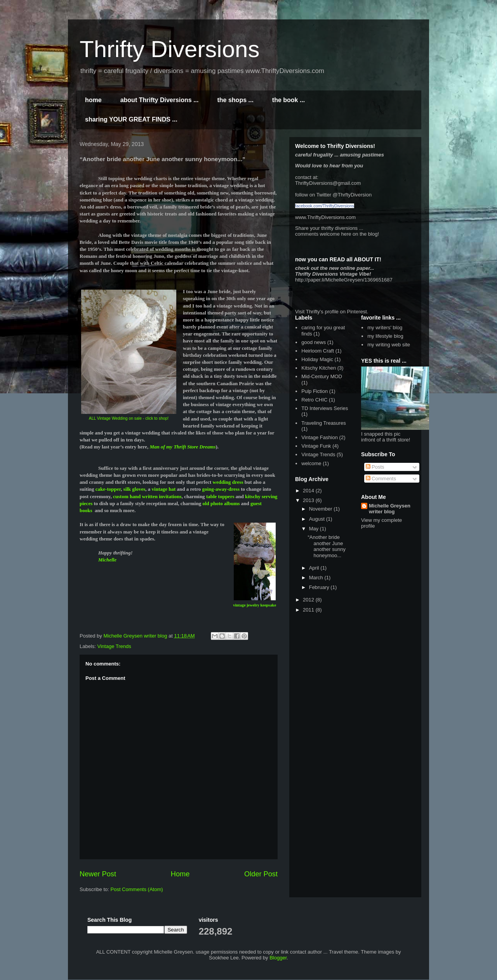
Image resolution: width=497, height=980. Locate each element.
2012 (309, 600)
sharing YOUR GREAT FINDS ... (131, 119)
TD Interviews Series (325, 408)
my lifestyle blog (385, 336)
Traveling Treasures (323, 423)
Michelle (107, 560)
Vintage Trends (114, 646)
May (315, 529)
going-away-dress (221, 489)
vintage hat (164, 489)
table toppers (220, 496)
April (315, 568)
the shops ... (235, 100)
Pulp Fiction (315, 391)
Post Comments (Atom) (137, 889)
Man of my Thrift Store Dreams (182, 447)
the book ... (288, 100)
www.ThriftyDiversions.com (325, 217)
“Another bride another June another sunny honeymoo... (326, 546)
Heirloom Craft (318, 351)
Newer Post (98, 874)
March (317, 578)
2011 (309, 610)
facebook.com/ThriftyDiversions (325, 206)
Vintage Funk (316, 446)
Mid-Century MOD (322, 376)
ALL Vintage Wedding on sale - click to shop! (129, 418)
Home (180, 874)
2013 (309, 500)
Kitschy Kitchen (319, 368)
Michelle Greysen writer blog (390, 509)
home (93, 100)
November (321, 509)
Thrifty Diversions (169, 49)
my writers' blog (385, 328)
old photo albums (221, 503)
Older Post (261, 874)
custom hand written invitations (147, 496)
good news (314, 342)
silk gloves (135, 489)
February (320, 587)
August (318, 519)
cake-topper (108, 489)
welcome (311, 463)
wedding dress (229, 482)
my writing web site (389, 345)
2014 (309, 491)
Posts (375, 467)
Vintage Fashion (320, 437)
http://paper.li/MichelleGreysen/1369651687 (344, 280)
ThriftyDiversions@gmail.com (328, 183)
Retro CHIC (314, 400)
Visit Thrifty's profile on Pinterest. (332, 312)
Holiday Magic (317, 359)
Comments (381, 479)
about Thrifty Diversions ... (160, 100)
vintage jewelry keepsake (255, 605)
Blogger (278, 958)
